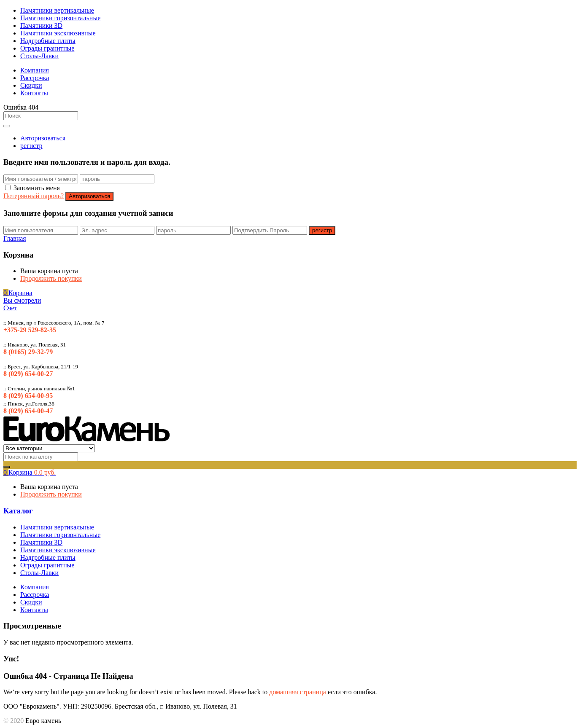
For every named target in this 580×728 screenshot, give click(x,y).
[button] (18, 293)
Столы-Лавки (39, 56)
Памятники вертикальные (57, 10)
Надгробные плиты (48, 41)
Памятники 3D (41, 26)
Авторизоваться (43, 138)
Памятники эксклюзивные (58, 33)
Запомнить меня (37, 188)
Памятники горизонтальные (60, 18)
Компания (35, 70)
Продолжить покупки (51, 278)
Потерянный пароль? (34, 196)
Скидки (31, 85)
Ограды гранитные (47, 48)
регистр (31, 146)
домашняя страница (298, 692)
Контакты (34, 93)
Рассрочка (35, 78)
